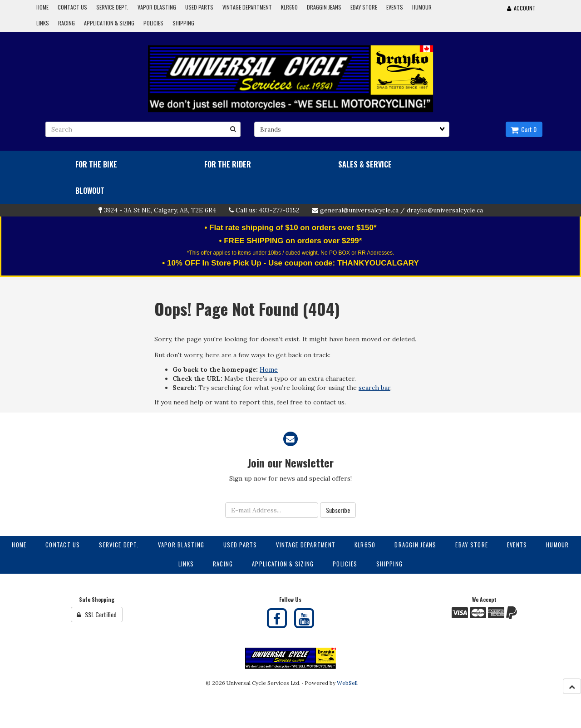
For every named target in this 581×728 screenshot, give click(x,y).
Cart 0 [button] (524, 129)
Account (521, 8)
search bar (374, 388)
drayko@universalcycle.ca (445, 210)
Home (269, 369)
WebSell (347, 683)
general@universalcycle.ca (359, 210)
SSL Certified (97, 614)
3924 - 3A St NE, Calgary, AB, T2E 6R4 (160, 210)
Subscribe (338, 510)
